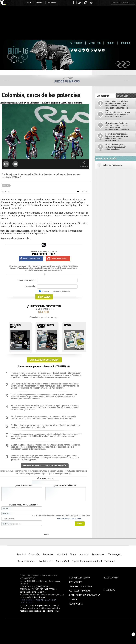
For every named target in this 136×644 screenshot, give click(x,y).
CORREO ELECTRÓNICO (26, 280)
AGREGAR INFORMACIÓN (56, 466)
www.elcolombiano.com (33, 270)
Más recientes (103, 96)
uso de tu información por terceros (45, 268)
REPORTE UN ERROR (32, 466)
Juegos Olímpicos (67, 81)
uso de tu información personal (20, 268)
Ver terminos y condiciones (69, 519)
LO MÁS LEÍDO (123, 96)
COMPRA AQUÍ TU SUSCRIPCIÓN (44, 360)
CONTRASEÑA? (65, 291)
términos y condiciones (69, 266)
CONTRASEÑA (30, 287)
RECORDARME (46, 291)
